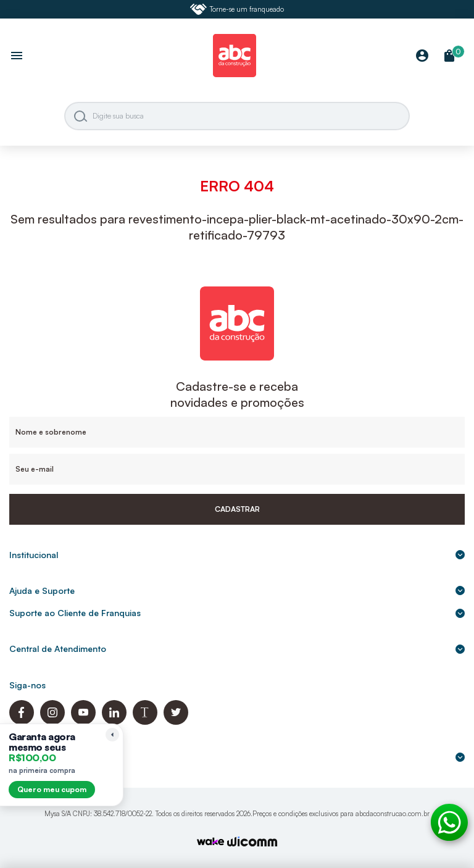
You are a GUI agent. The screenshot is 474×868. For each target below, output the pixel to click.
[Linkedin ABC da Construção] (114, 721)
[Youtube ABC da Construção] (83, 721)
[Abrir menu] (17, 57)
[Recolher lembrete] (112, 735)
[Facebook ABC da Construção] (22, 721)
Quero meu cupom (52, 789)
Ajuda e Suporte (237, 590)
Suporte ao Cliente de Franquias (237, 613)
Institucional (237, 555)
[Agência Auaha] (252, 843)
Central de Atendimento (237, 649)
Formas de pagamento (237, 757)
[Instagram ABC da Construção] (52, 721)
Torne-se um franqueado (237, 9)
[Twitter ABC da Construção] (176, 721)
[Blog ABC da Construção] (145, 721)
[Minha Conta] (422, 56)
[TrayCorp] (210, 842)
